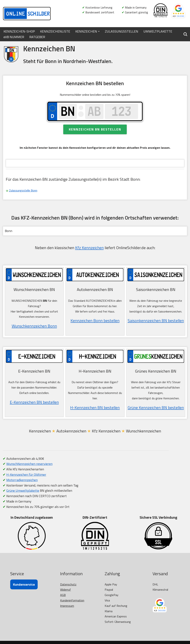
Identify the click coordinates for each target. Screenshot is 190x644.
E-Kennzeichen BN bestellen (34, 402)
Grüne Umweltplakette (23, 491)
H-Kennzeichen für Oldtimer (26, 475)
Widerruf (65, 590)
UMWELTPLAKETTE (158, 31)
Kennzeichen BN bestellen (95, 129)
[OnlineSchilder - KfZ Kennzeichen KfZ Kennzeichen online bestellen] (27, 14)
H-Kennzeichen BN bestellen (95, 408)
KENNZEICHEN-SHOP (19, 31)
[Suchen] (185, 34)
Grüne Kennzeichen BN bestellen (156, 408)
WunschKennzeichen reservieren (29, 464)
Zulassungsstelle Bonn (23, 190)
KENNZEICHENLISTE (55, 31)
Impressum (67, 606)
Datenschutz (68, 584)
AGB (63, 595)
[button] (99, 31)
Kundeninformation (72, 600)
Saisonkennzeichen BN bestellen (156, 321)
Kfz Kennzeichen (89, 248)
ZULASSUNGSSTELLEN (122, 31)
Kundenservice (24, 584)
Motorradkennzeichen (22, 480)
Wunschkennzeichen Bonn (34, 326)
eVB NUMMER (14, 37)
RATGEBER (37, 37)
